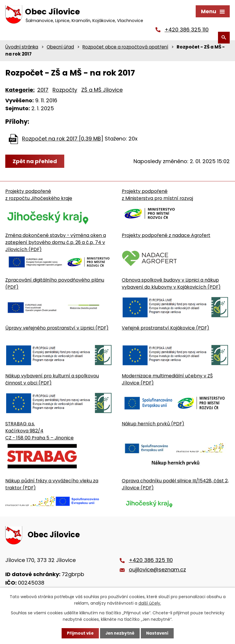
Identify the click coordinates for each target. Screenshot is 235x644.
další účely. (150, 603)
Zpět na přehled (35, 162)
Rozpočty (65, 91)
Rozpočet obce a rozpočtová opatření (125, 48)
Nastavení (159, 633)
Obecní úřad (60, 48)
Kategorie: (20, 91)
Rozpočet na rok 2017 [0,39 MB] (63, 140)
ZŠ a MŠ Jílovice (102, 91)
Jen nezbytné (120, 633)
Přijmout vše (79, 633)
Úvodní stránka (22, 48)
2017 (43, 91)
